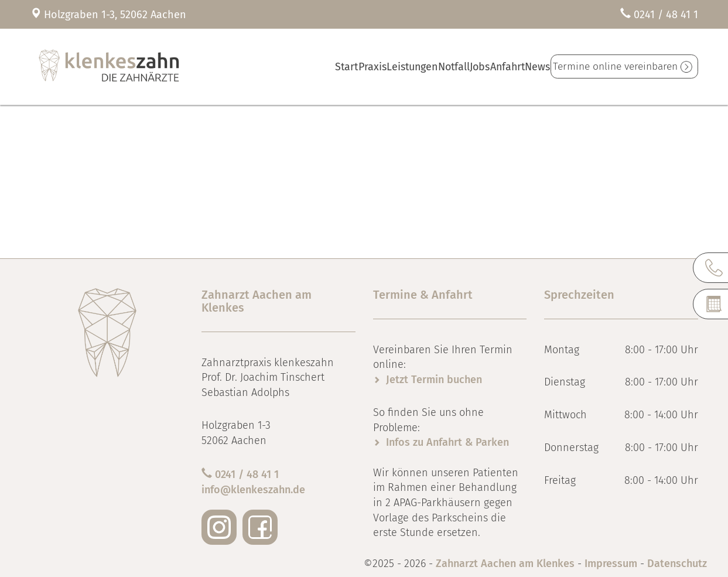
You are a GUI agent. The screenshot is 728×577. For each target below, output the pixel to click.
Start (290, 66)
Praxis (325, 66)
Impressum (611, 564)
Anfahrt (492, 66)
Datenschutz (677, 564)
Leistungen (371, 66)
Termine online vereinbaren (614, 66)
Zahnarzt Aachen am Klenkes (507, 564)
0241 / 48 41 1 (666, 15)
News (530, 66)
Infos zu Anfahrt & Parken (447, 442)
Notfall (419, 66)
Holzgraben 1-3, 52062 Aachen (115, 15)
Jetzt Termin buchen (434, 380)
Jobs (455, 66)
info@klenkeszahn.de (253, 490)
